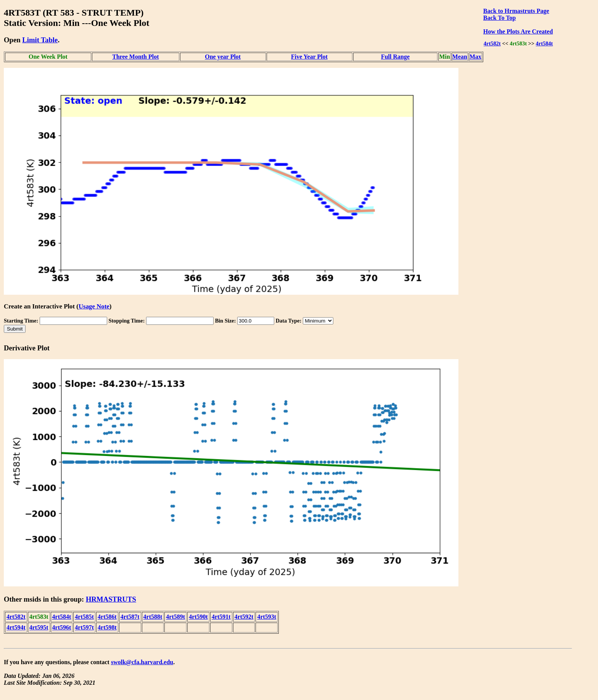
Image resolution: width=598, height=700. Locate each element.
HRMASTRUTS (111, 599)
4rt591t (221, 617)
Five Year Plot (309, 57)
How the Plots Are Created (518, 31)
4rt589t (175, 617)
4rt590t (198, 617)
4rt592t (244, 617)
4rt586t (107, 617)
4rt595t (39, 627)
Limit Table (40, 40)
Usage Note (94, 306)
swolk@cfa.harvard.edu (142, 662)
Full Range (395, 57)
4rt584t (544, 43)
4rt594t (16, 627)
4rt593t (267, 617)
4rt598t (107, 627)
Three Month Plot (135, 57)
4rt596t (62, 627)
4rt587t (130, 617)
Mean (460, 57)
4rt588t (153, 617)
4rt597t (84, 627)
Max (475, 57)
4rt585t (84, 617)
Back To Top (499, 18)
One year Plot (223, 57)
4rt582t (492, 43)
